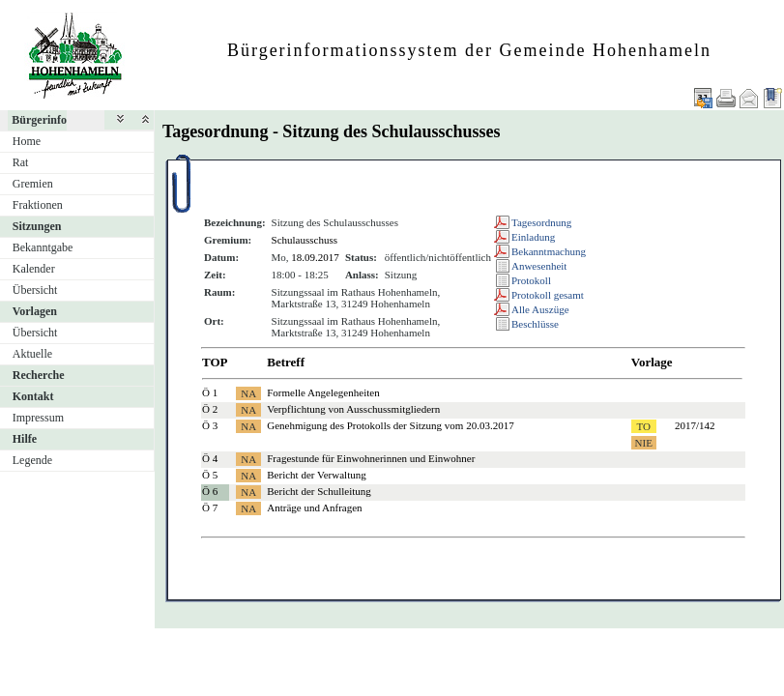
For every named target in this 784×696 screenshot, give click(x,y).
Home (27, 141)
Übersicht (35, 290)
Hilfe (25, 439)
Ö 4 (210, 458)
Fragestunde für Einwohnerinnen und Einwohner (371, 458)
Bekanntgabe (43, 247)
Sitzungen (37, 226)
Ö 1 (210, 392)
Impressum (38, 418)
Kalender (34, 269)
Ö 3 (210, 425)
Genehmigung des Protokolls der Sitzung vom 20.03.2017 (390, 425)
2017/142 (695, 425)
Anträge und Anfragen (314, 507)
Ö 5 (210, 475)
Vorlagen (35, 311)
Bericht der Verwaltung (316, 475)
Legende (32, 460)
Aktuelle (32, 354)
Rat (21, 162)
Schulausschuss (305, 240)
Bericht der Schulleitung (319, 491)
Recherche (39, 375)
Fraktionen (38, 205)
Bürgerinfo (39, 120)
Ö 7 (210, 507)
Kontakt (33, 396)
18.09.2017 (315, 257)
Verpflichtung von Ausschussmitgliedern (353, 409)
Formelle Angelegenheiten (323, 392)
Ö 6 (210, 491)
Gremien (33, 184)
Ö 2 (210, 409)
